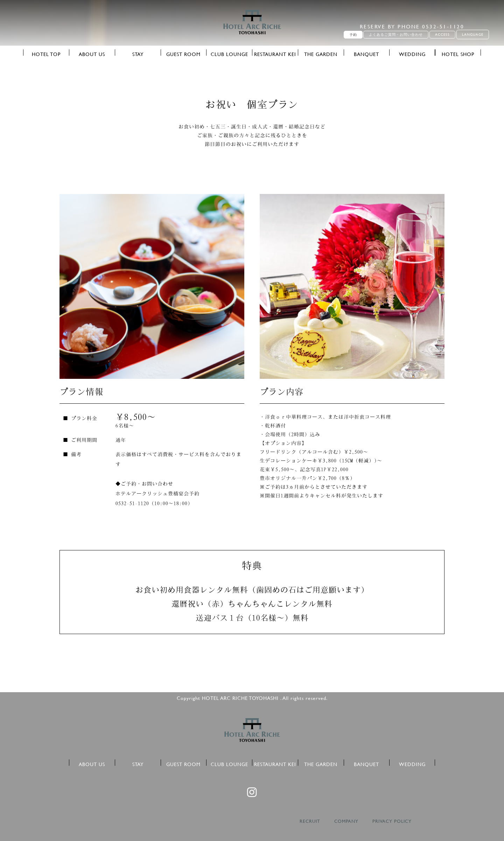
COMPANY (346, 821)
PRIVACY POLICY (392, 821)
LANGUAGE (473, 34)
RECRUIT (310, 821)
